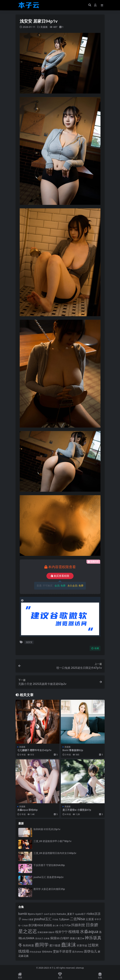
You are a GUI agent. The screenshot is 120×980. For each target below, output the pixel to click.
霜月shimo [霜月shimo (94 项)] (78, 952)
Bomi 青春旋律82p (73, 750)
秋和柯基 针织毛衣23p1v (47, 829)
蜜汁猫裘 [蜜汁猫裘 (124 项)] (55, 945)
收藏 (95, 648)
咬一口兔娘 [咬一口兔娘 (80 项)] (23, 925)
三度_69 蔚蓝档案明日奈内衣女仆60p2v (55, 853)
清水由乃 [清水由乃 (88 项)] (39, 938)
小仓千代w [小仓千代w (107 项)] (65, 925)
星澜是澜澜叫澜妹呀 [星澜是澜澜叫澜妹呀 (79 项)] (46, 932)
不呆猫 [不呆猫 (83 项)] (55, 919)
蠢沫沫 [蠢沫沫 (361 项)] (69, 945)
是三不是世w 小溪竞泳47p (77, 810)
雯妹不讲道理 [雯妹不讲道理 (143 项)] (62, 951)
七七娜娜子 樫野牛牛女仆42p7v (34, 750)
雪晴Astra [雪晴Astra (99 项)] (47, 952)
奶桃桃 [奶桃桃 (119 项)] (48, 925)
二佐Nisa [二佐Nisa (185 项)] (77, 919)
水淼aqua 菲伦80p (28, 810)
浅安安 (29, 642)
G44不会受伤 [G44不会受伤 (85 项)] (50, 914)
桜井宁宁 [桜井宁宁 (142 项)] (61, 932)
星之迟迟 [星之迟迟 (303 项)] (28, 931)
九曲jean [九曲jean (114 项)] (64, 919)
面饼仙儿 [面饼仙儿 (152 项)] (90, 951)
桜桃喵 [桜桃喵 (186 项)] (74, 932)
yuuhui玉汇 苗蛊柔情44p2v (49, 877)
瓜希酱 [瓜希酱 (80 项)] (47, 938)
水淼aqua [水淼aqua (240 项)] (89, 931)
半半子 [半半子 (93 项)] (98, 919)
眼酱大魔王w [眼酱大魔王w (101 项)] (77, 938)
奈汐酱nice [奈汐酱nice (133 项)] (36, 925)
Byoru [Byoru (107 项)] (31, 914)
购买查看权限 (60, 576)
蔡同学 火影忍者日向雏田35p (49, 889)
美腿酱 (44, 27)
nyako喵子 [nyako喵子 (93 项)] (81, 914)
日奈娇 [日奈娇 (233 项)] (92, 925)
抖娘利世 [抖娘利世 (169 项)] (78, 925)
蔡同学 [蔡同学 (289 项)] (42, 945)
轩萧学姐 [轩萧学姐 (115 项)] (82, 945)
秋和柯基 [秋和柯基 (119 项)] (28, 945)
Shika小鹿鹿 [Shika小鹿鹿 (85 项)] (28, 919)
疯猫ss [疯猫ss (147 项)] (55, 938)
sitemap (80, 968)
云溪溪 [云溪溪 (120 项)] (90, 919)
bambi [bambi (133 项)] (23, 914)
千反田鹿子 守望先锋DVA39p (49, 865)
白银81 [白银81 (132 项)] (65, 938)
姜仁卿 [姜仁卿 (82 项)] (56, 925)
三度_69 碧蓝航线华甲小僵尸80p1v (52, 841)
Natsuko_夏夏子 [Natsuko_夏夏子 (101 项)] (66, 914)
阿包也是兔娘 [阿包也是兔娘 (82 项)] (35, 952)
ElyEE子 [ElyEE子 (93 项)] (39, 914)
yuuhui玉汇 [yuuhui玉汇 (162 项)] (43, 919)
